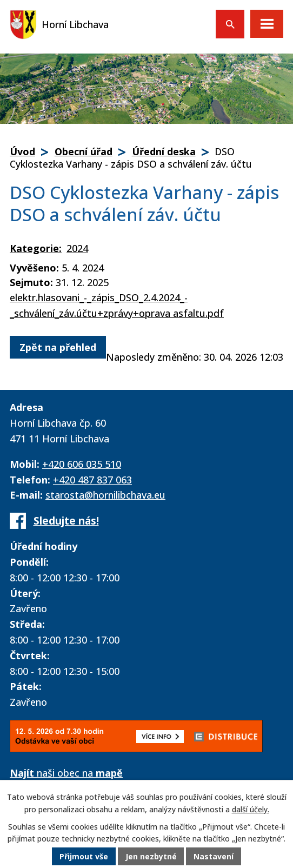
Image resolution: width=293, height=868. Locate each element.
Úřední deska (164, 151)
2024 (77, 248)
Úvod (22, 151)
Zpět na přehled (58, 347)
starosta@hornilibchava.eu (105, 495)
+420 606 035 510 (82, 464)
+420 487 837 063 (92, 480)
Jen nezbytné (151, 857)
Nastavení (214, 857)
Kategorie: (36, 248)
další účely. (251, 810)
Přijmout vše (84, 857)
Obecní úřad (84, 151)
